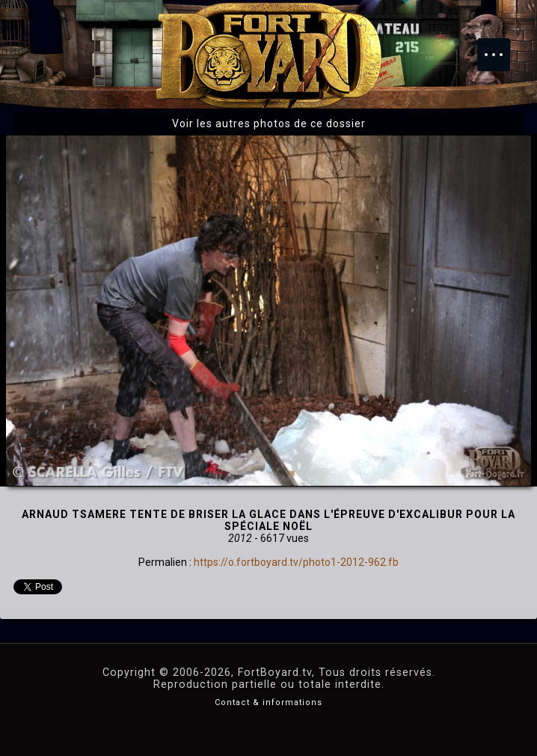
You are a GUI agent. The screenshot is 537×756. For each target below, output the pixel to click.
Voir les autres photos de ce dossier (269, 124)
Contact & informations (268, 702)
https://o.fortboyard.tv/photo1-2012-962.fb (296, 562)
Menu (501, 47)
